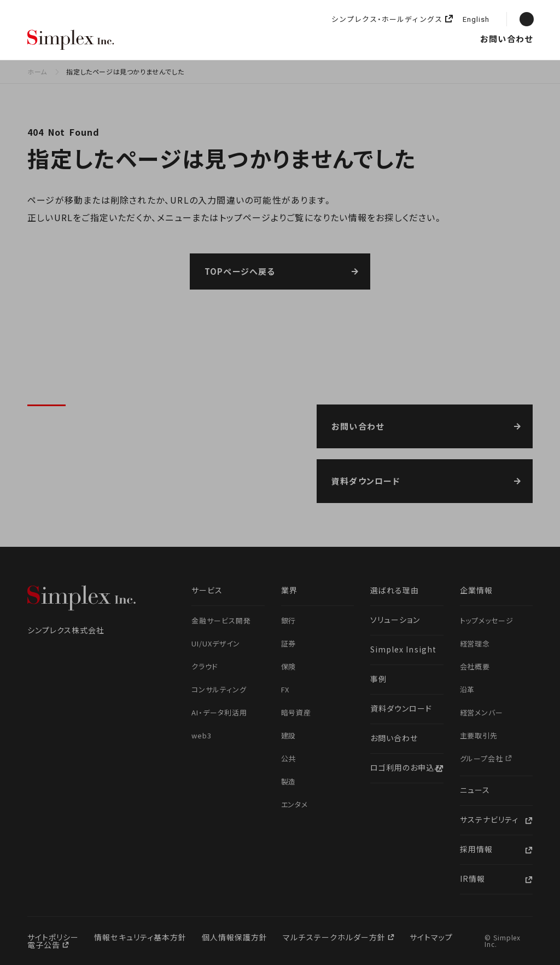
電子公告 (45, 945)
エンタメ (295, 804)
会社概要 (475, 666)
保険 (289, 666)
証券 (289, 643)
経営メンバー (482, 712)
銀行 (289, 620)
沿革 (468, 689)
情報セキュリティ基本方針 (140, 937)
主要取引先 (479, 735)
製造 (289, 781)
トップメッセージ (487, 620)
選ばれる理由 (164, 39)
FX (285, 689)
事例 (378, 679)
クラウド (205, 666)
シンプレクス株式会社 (71, 41)
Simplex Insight (337, 39)
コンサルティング (219, 689)
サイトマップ (431, 937)
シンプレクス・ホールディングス (387, 19)
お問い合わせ (506, 39)
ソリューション (272, 39)
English (476, 20)
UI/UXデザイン (216, 643)
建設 (289, 735)
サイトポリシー (53, 937)
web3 (202, 735)
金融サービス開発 (221, 620)
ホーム (37, 71)
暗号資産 (296, 712)
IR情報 (472, 879)
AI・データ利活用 (219, 712)
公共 (289, 758)
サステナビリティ (489, 819)
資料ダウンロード (401, 708)
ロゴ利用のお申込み (406, 767)
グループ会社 (483, 758)
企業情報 (391, 39)
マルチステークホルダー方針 (335, 937)
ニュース (427, 39)
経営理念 (475, 643)
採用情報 (462, 39)
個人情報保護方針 (235, 937)
